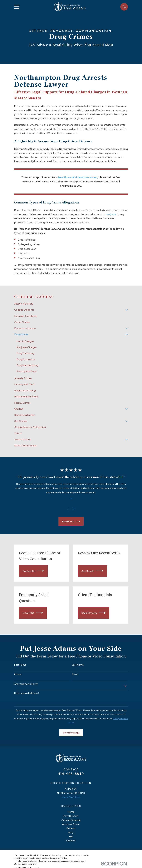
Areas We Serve (71, 824)
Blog (71, 832)
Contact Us (33, 571)
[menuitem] (71, 304)
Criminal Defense (71, 820)
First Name (20, 665)
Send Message (71, 732)
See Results (92, 571)
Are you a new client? (26, 684)
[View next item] (74, 509)
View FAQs (33, 613)
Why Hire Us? (71, 816)
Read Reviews (94, 613)
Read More (71, 521)
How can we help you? (27, 693)
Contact (71, 841)
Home (71, 812)
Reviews (71, 828)
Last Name (78, 665)
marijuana (111, 214)
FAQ (71, 836)
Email (75, 674)
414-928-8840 (71, 774)
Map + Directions (71, 797)
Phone (18, 674)
